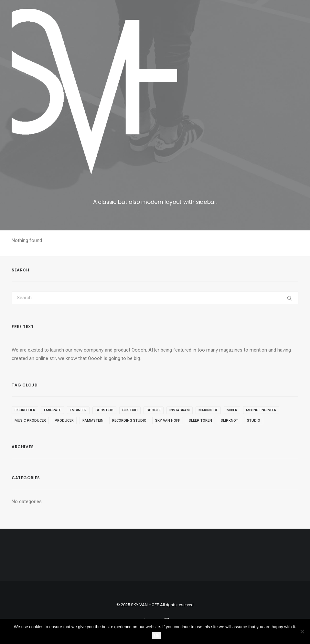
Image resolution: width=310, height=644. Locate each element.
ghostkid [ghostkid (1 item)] (104, 410)
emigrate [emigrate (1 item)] (53, 410)
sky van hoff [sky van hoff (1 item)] (168, 421)
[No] (302, 631)
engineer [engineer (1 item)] (78, 410)
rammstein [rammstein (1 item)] (93, 421)
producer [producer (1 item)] (64, 421)
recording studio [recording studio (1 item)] (129, 421)
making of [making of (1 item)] (208, 410)
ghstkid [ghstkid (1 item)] (130, 410)
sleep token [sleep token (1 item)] (200, 421)
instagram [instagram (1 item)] (180, 410)
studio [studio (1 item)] (254, 421)
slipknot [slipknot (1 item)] (230, 421)
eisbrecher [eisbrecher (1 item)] (25, 410)
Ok (157, 635)
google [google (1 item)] (154, 410)
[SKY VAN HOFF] (94, 91)
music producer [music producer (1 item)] (30, 421)
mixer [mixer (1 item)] (232, 410)
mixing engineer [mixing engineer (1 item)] (261, 410)
